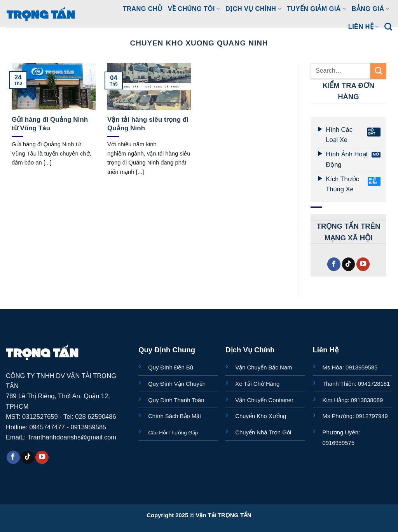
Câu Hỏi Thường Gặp (173, 433)
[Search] (388, 27)
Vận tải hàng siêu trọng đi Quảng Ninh (148, 124)
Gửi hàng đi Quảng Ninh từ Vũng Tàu (50, 124)
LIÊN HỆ (364, 27)
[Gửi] (378, 71)
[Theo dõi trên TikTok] (349, 264)
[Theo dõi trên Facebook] (334, 264)
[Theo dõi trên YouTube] (363, 264)
